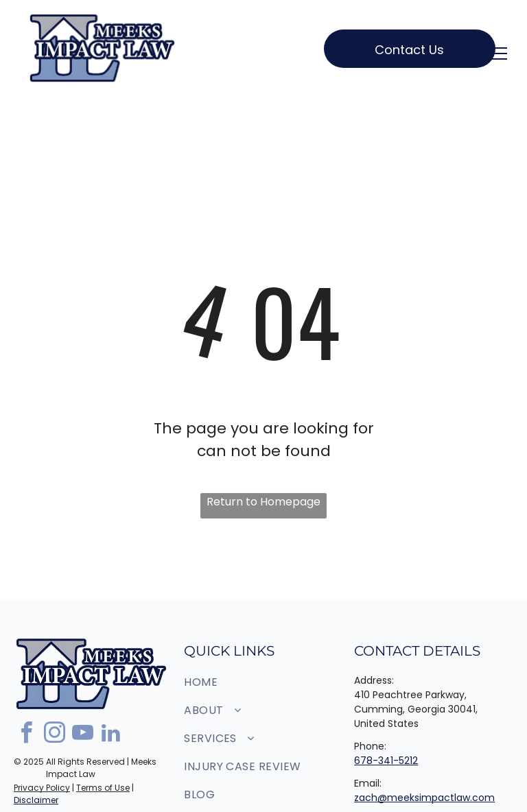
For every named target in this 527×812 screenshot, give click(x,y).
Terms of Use (103, 788)
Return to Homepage (263, 502)
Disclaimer (36, 800)
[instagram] (54, 735)
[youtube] (82, 735)
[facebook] (26, 735)
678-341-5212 (386, 761)
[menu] (497, 53)
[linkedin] (110, 735)
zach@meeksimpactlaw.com (424, 798)
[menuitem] (258, 682)
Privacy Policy (42, 788)
